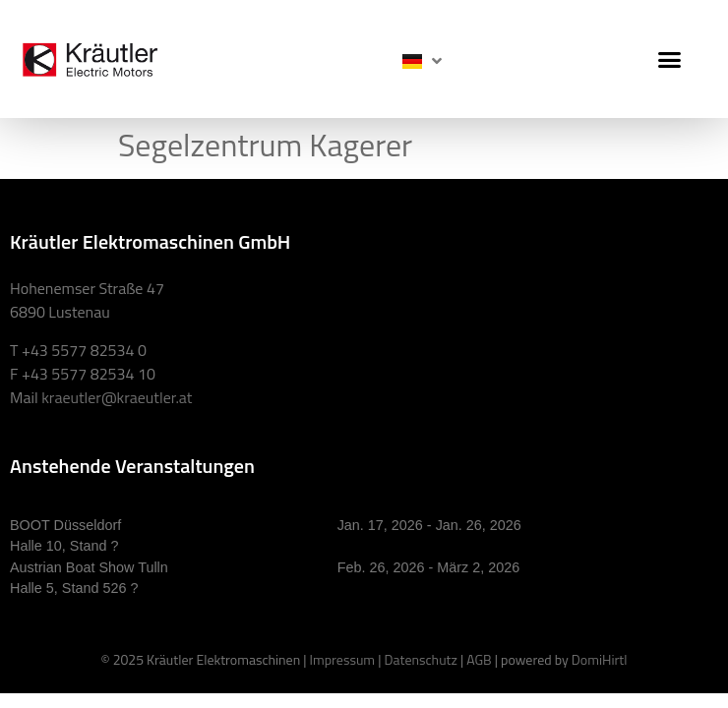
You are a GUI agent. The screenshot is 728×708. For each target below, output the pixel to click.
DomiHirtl (600, 659)
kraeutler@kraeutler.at (117, 397)
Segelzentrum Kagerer (265, 145)
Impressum (342, 659)
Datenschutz (420, 659)
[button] (670, 59)
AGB (479, 659)
